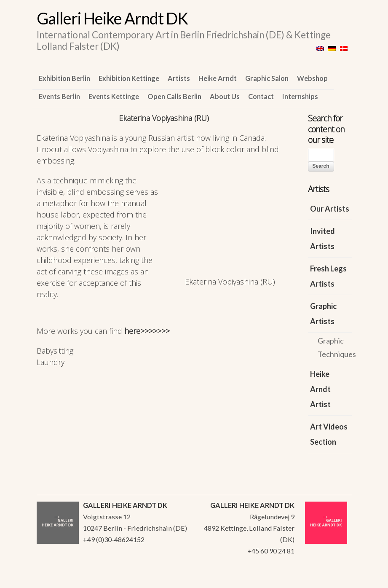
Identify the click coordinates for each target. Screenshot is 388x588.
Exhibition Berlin (64, 78)
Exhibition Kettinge (129, 78)
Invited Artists (322, 239)
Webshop (312, 78)
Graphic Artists (323, 314)
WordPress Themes (336, 579)
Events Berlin (59, 96)
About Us (225, 96)
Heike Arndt (218, 78)
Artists (179, 78)
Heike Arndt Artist (320, 389)
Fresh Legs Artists (328, 276)
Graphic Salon (267, 78)
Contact (261, 96)
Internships (300, 96)
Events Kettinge (114, 96)
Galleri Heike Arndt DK (112, 18)
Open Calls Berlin (174, 96)
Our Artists (330, 209)
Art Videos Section (329, 434)
